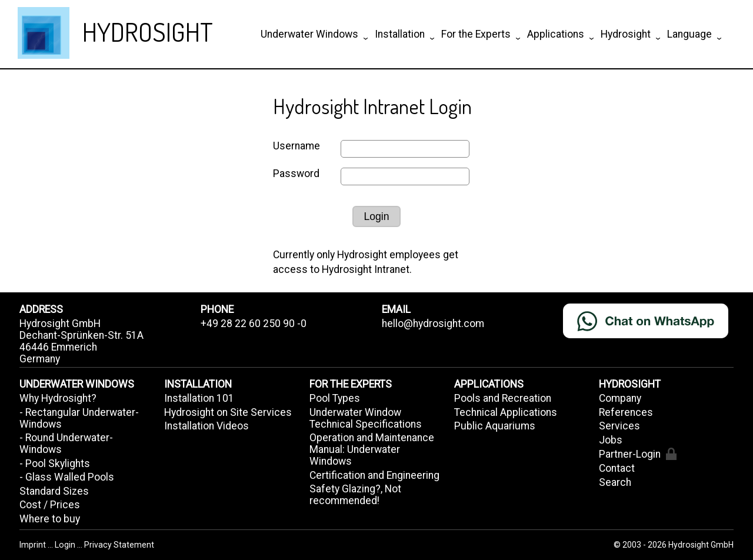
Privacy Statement (119, 545)
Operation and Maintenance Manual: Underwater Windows (372, 449)
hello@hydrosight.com (433, 324)
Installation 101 (199, 398)
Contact (617, 468)
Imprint (34, 545)
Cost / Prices (50, 505)
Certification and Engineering (374, 475)
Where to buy (50, 519)
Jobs (611, 440)
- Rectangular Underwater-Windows (79, 418)
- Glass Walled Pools (67, 477)
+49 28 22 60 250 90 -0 (254, 324)
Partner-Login (637, 454)
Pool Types (335, 398)
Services (619, 426)
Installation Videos (206, 426)
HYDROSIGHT (148, 31)
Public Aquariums (495, 426)
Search (615, 482)
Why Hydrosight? (58, 398)
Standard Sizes (54, 491)
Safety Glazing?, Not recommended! (355, 495)
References (626, 412)
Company (620, 398)
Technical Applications (506, 412)
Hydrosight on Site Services (228, 412)
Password (296, 174)
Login (376, 216)
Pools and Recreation (503, 398)
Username (296, 146)
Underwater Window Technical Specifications (366, 418)
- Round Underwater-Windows (66, 444)
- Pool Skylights (55, 464)
